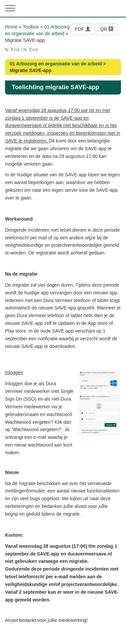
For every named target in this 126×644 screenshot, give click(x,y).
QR (107, 29)
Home (11, 27)
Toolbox (31, 27)
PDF (82, 29)
